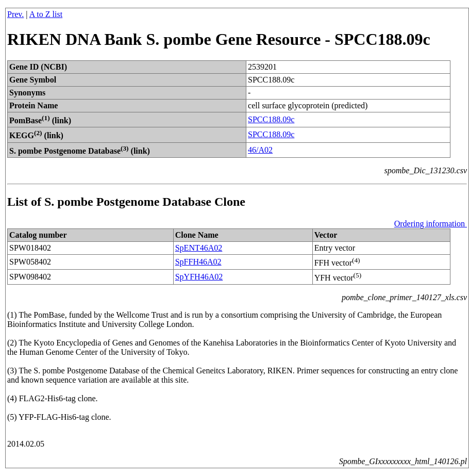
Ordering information (431, 224)
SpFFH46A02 (198, 262)
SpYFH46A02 (199, 277)
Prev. (15, 14)
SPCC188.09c (271, 119)
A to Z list (46, 14)
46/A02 (260, 150)
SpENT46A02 (199, 248)
